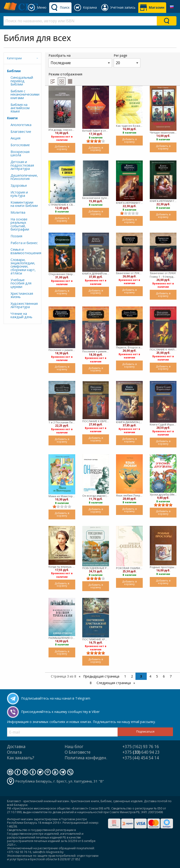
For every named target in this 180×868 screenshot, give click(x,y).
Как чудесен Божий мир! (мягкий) (129, 126)
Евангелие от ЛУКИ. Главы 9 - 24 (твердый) (129, 273)
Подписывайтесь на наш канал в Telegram (56, 698)
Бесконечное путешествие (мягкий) (96, 198)
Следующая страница (114, 683)
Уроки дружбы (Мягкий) (163, 494)
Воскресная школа (20, 153)
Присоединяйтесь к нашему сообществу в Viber (60, 712)
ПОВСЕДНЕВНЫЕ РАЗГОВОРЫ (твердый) (96, 568)
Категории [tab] (14, 58)
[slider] (96, 141)
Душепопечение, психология (24, 177)
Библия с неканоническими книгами (24, 94)
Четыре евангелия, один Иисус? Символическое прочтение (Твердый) (163, 132)
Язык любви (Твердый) (129, 495)
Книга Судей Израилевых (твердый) (163, 424)
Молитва (18, 212)
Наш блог (74, 747)
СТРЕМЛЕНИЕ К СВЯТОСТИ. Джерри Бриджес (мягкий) (62, 205)
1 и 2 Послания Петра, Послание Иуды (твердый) (62, 422)
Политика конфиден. (86, 758)
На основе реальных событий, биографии (20, 224)
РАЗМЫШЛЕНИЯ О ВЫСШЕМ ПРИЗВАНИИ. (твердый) (62, 638)
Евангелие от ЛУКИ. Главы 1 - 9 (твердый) (163, 275)
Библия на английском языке (20, 108)
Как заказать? (21, 758)
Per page (127, 60)
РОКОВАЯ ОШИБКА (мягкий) (129, 568)
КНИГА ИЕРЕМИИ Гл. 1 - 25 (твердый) (163, 201)
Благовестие (21, 132)
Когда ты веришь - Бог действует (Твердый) (62, 567)
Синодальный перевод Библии (22, 81)
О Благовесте (78, 752)
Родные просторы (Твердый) (163, 567)
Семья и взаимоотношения (24, 251)
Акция (15, 138)
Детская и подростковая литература (22, 165)
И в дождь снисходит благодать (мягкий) (62, 130)
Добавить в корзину (62, 148)
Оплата (14, 752)
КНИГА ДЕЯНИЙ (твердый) (96, 274)
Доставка (16, 747)
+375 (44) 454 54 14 (141, 758)
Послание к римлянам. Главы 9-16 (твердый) (62, 350)
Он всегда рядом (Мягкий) (96, 496)
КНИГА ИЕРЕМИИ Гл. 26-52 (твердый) (129, 203)
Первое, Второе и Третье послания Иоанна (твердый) (129, 347)
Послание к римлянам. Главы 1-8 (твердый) (96, 351)
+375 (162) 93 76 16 (141, 747)
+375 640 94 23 (141, 752)
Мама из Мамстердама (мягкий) (62, 496)
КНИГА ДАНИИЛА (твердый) (129, 422)
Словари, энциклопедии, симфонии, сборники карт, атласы (23, 266)
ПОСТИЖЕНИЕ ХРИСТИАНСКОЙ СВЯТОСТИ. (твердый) (96, 639)
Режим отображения (65, 78)
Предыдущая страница (101, 676)
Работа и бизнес (24, 243)
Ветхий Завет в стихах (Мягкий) (96, 131)
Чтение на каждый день (21, 315)
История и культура (19, 194)
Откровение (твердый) (62, 274)
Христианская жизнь (22, 295)
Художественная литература (24, 305)
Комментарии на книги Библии (24, 204)
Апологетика (21, 125)
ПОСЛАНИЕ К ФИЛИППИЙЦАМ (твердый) (163, 349)
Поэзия (16, 236)
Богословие (20, 145)
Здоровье (19, 185)
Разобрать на (80, 60)
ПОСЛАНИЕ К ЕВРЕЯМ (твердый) (96, 421)
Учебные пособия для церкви (21, 283)
